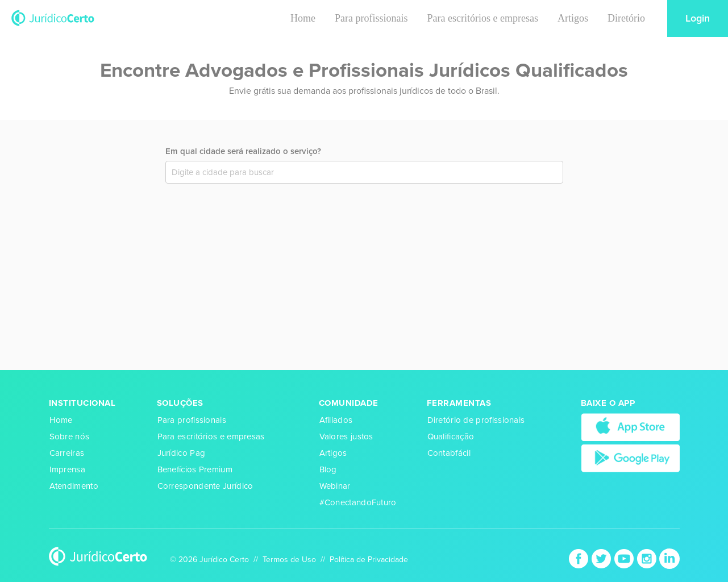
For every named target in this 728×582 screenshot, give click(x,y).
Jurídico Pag (182, 453)
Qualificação (451, 436)
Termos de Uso (289, 560)
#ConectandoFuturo (358, 502)
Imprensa (67, 469)
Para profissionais (371, 18)
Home (303, 18)
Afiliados (336, 420)
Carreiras (67, 453)
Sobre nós (70, 436)
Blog (328, 469)
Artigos (573, 18)
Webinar (335, 486)
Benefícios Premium (195, 469)
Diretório (626, 18)
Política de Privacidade (369, 560)
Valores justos (346, 436)
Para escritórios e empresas (483, 18)
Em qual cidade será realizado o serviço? (243, 151)
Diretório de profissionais (476, 420)
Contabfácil (449, 453)
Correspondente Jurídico (205, 486)
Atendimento (74, 486)
